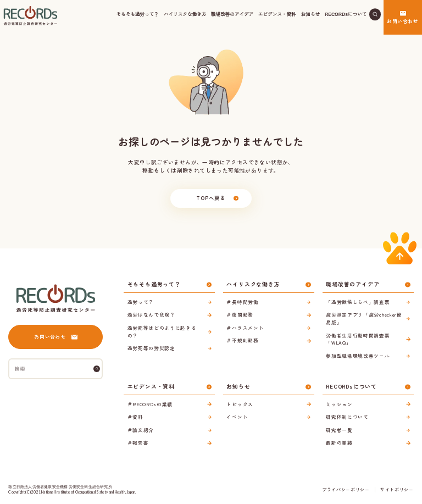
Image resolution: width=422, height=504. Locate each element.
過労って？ (141, 302)
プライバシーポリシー (346, 489)
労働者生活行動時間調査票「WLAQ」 (358, 339)
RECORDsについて (346, 14)
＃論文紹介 (141, 430)
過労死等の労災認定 (151, 348)
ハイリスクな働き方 (185, 14)
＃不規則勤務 (242, 340)
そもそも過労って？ (138, 14)
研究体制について (347, 417)
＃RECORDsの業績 (150, 404)
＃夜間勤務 (240, 314)
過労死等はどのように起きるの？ (162, 331)
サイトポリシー (397, 489)
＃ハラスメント (245, 328)
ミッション (339, 404)
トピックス (240, 404)
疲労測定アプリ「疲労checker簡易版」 (364, 318)
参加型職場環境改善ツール (358, 356)
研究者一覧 (339, 430)
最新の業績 (339, 442)
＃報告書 (138, 442)
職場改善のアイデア (232, 14)
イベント (237, 417)
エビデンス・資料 (277, 14)
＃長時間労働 (242, 302)
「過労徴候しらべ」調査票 (358, 302)
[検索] (97, 369)
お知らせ (311, 14)
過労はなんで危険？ (151, 314)
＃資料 (135, 417)
